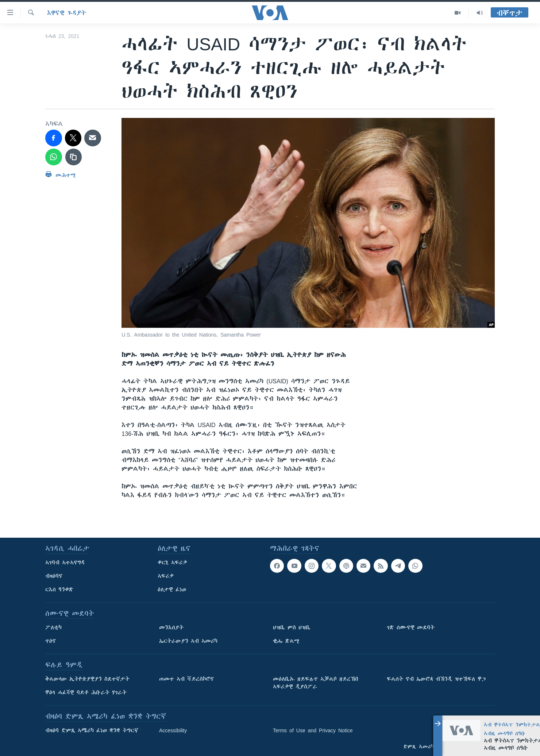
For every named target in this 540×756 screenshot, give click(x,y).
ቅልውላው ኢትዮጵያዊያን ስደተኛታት (87, 679)
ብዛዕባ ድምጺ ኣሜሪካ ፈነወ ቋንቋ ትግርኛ (92, 730)
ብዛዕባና (54, 576)
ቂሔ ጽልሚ (286, 641)
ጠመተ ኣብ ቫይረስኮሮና (186, 679)
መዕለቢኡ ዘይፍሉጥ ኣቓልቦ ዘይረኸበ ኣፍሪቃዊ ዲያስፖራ (316, 683)
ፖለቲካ (53, 628)
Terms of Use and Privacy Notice (313, 730)
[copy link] (74, 157)
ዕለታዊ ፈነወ (172, 590)
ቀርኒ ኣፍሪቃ (172, 563)
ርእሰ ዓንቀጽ (59, 590)
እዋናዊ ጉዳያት (67, 13)
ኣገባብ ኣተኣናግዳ (65, 563)
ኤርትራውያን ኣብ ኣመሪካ (188, 641)
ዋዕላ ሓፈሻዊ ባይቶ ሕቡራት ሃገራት (86, 692)
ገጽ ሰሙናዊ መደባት (411, 628)
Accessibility (173, 730)
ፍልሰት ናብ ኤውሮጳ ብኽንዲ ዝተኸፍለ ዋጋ (436, 679)
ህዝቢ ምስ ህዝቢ (292, 628)
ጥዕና (51, 641)
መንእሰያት (171, 628)
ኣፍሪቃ (166, 576)
